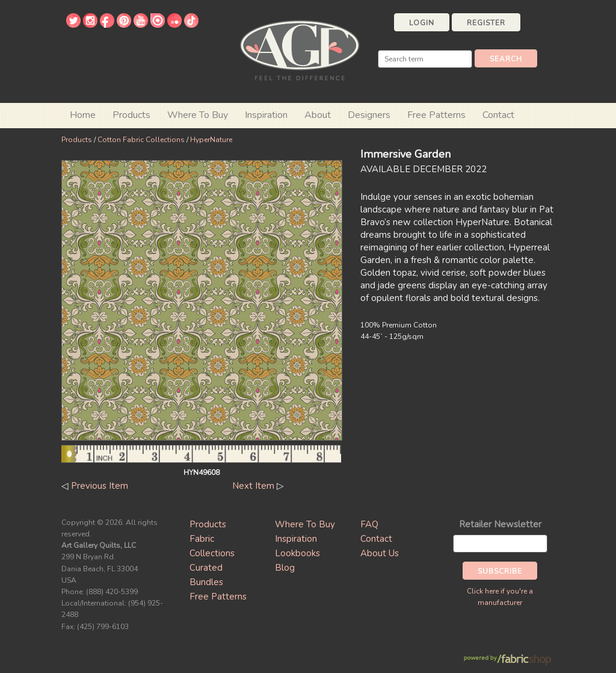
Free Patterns (436, 115)
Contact (498, 115)
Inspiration (266, 115)
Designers (369, 115)
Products (77, 140)
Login (422, 23)
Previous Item (100, 486)
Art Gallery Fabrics (300, 49)
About (318, 115)
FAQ (369, 524)
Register (486, 23)
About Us (380, 553)
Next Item (253, 486)
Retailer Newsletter (500, 524)
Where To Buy (305, 524)
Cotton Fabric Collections (141, 140)
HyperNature (211, 140)
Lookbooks (297, 553)
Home (83, 115)
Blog (285, 568)
